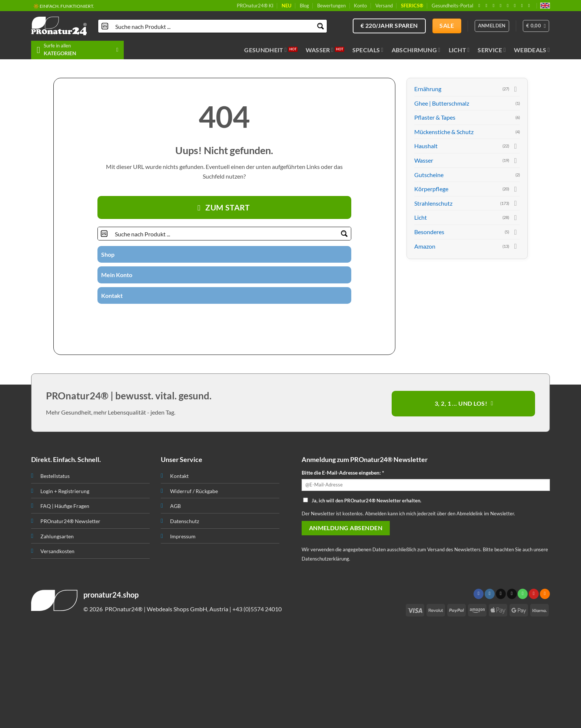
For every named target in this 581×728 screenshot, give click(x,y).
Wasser (320, 50)
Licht (459, 50)
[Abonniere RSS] (523, 6)
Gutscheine (429, 175)
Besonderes (429, 232)
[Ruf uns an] (509, 6)
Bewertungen (331, 6)
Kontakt (112, 295)
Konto (360, 6)
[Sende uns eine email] (502, 6)
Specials (368, 50)
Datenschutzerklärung (325, 559)
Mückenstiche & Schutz (444, 132)
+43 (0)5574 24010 (257, 609)
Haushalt (426, 146)
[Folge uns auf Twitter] (210, 317)
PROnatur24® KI (255, 6)
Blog (304, 6)
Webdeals (532, 50)
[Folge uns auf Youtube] (531, 6)
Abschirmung (416, 50)
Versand (384, 6)
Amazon (425, 246)
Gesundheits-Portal (452, 6)
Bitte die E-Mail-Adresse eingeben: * (343, 473)
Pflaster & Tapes (435, 117)
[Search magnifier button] (320, 26)
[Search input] (213, 26)
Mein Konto (117, 275)
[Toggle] (515, 89)
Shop (108, 254)
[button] (536, 26)
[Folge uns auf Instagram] (488, 6)
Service (492, 50)
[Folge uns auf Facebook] (481, 6)
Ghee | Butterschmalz (442, 103)
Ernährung (428, 89)
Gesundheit (265, 50)
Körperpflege (431, 189)
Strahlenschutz (433, 203)
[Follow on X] (495, 6)
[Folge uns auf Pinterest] (516, 6)
